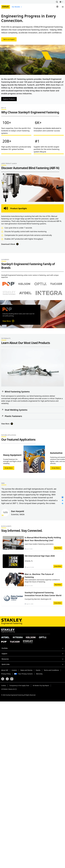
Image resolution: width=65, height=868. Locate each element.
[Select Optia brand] (40, 284)
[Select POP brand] (9, 284)
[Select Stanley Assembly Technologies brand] (9, 293)
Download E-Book (10, 244)
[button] (57, 2)
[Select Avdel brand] (26, 293)
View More (9, 321)
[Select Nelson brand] (25, 284)
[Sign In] (57, 7)
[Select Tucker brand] (56, 284)
